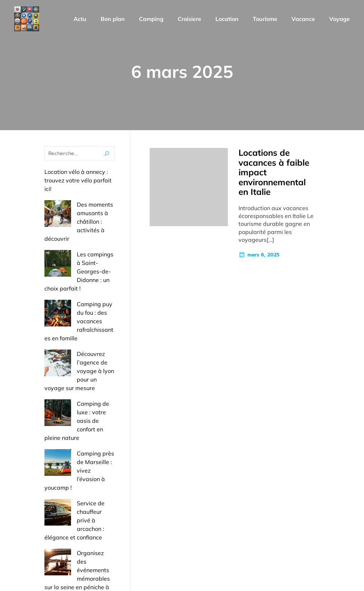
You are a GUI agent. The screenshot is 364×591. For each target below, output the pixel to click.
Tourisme (265, 20)
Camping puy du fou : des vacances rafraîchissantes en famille (79, 280)
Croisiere (189, 20)
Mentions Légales (319, 545)
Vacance (303, 20)
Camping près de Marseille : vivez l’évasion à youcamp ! (78, 378)
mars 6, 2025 (259, 256)
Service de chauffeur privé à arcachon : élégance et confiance (74, 411)
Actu (80, 20)
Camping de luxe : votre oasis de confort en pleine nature (79, 345)
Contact (272, 545)
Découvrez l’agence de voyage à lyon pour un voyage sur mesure (77, 313)
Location (227, 20)
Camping (151, 20)
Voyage (339, 20)
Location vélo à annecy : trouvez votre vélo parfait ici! (78, 182)
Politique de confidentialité (308, 575)
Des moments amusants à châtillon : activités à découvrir (79, 214)
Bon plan (113, 20)
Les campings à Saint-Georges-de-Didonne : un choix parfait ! (78, 247)
